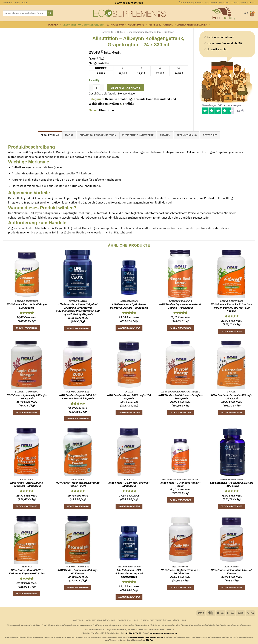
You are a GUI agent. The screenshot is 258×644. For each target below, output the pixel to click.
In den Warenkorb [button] (27, 328)
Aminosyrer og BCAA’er (193, 25)
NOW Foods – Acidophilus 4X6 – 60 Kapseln (231, 572)
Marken (55, 25)
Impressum (124, 620)
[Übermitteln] (50, 13)
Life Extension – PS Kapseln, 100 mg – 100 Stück (231, 484)
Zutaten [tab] (165, 135)
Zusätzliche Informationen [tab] (98, 135)
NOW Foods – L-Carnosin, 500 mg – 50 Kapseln (129, 484)
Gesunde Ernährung (118, 99)
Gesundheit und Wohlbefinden (84, 25)
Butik (120, 32)
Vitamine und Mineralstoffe (127, 25)
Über (176, 620)
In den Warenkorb (126, 88)
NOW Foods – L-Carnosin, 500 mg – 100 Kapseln (232, 397)
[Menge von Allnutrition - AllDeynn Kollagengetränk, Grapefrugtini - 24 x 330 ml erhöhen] (102, 88)
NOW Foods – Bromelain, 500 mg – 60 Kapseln (78, 572)
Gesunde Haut (143, 99)
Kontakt (78, 620)
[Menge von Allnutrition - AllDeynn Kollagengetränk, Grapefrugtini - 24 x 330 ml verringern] (91, 88)
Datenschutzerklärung (156, 620)
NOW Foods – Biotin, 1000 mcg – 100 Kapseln (129, 397)
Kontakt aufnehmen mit (243, 3)
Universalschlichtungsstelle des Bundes (146, 637)
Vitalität (128, 104)
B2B (184, 620)
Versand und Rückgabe (217, 3)
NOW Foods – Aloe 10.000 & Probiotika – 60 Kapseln (27, 484)
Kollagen (169, 32)
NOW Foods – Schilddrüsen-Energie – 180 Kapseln (180, 397)
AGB (136, 620)
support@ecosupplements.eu (163, 633)
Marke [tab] (69, 135)
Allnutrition (106, 110)
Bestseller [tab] (210, 135)
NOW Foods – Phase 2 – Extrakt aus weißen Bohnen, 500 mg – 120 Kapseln (231, 308)
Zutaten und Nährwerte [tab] (138, 135)
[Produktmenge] (96, 88)
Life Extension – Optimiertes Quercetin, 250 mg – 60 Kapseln (129, 306)
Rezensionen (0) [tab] (187, 135)
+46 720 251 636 (133, 633)
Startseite (108, 32)
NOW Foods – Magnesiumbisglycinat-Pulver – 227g (78, 484)
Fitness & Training (162, 25)
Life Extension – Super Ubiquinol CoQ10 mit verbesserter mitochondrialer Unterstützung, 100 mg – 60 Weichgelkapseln (78, 309)
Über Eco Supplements (191, 3)
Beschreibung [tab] (50, 135)
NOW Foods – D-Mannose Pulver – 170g (180, 484)
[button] (15, 3)
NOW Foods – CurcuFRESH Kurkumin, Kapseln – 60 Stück (27, 572)
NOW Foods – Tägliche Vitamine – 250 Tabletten (180, 572)
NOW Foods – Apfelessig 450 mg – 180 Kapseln (27, 397)
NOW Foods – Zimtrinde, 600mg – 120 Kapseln (26, 306)
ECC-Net (149, 640)
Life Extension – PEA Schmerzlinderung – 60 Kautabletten (129, 573)
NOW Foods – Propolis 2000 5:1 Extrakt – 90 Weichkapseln (78, 397)
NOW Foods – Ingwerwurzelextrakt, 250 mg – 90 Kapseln (180, 306)
